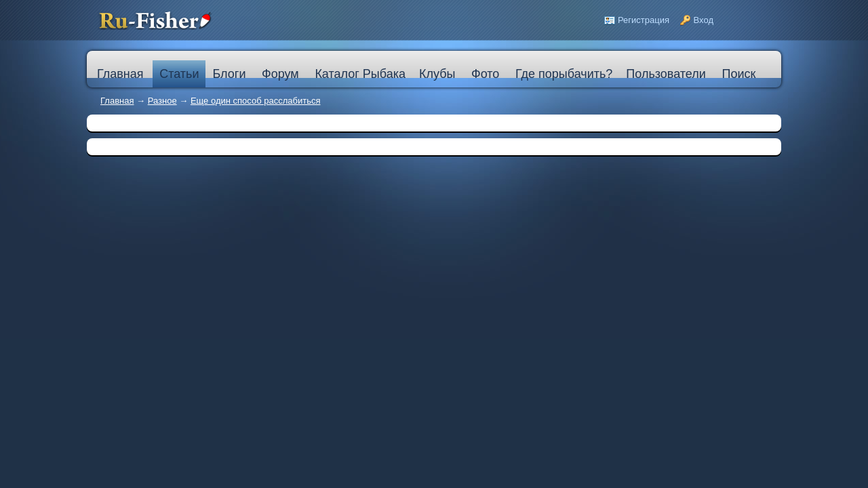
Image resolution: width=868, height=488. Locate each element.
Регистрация (644, 20)
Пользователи (666, 74)
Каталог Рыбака (360, 74)
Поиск (738, 74)
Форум (280, 74)
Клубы (437, 74)
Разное (162, 101)
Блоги (229, 74)
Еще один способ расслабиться (256, 101)
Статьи (179, 74)
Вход (704, 20)
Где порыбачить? (564, 74)
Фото (485, 74)
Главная (117, 101)
